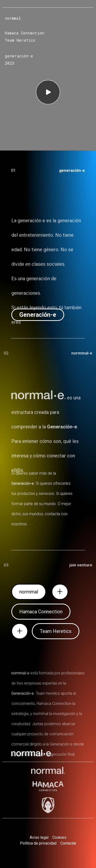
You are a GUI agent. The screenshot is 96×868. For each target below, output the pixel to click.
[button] (38, 315)
